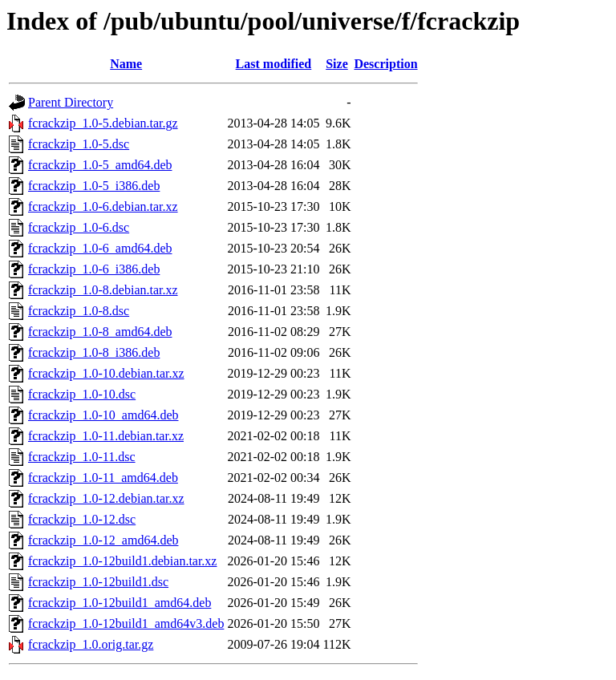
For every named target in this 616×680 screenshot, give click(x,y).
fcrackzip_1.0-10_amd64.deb (103, 415)
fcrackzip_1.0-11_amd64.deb (103, 478)
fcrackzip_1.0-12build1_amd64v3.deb (126, 623)
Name (126, 64)
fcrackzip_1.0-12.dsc (82, 519)
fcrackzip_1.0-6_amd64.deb (100, 248)
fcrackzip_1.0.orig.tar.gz (91, 644)
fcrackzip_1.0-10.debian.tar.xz (106, 373)
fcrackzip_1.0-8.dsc (79, 311)
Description (385, 64)
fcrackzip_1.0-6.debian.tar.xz (103, 206)
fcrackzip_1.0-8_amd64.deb (100, 332)
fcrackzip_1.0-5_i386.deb (94, 186)
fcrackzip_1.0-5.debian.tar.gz (103, 123)
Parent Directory (71, 102)
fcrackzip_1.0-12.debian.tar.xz (106, 498)
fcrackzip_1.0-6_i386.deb (94, 269)
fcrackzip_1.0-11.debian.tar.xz (106, 436)
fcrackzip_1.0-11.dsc (82, 457)
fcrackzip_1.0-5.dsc (79, 144)
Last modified (274, 64)
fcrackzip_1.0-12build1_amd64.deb (120, 603)
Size (337, 64)
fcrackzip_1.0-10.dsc (82, 394)
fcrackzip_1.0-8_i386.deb (94, 352)
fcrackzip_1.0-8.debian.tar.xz (103, 290)
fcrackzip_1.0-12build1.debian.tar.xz (122, 561)
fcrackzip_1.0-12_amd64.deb (103, 540)
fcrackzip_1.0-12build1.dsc (98, 582)
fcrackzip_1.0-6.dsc (79, 227)
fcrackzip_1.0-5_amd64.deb (100, 165)
